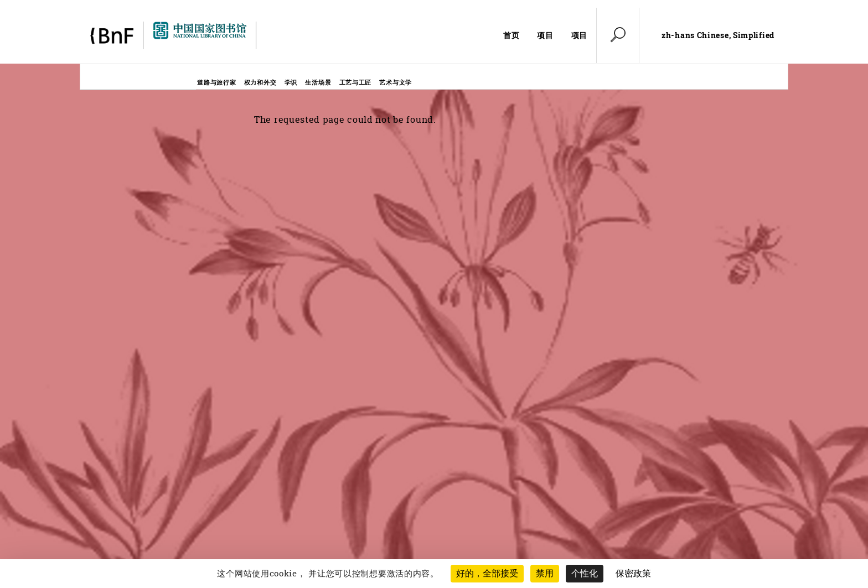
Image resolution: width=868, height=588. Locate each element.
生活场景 (318, 82)
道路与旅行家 (216, 82)
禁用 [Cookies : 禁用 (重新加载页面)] (545, 573)
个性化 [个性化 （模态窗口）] (585, 573)
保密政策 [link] (633, 573)
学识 (291, 82)
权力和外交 (260, 82)
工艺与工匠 (356, 82)
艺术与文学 (396, 82)
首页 (511, 35)
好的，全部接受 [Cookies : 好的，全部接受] (487, 573)
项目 (545, 35)
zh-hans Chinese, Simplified (718, 35)
